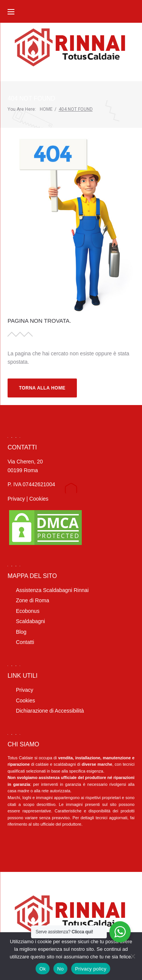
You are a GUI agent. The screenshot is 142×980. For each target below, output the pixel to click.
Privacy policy (91, 969)
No (60, 969)
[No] (133, 956)
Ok (43, 969)
